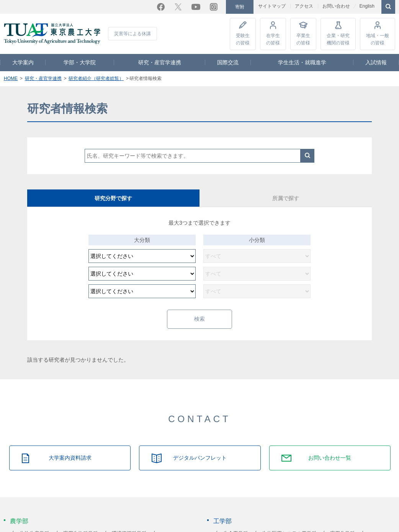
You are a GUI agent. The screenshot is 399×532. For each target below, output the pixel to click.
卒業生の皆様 (303, 38)
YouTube (196, 7)
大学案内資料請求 (70, 449)
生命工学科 (236, 525)
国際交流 (228, 62)
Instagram (214, 7)
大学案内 (23, 62)
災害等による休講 (132, 33)
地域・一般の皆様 (378, 38)
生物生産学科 (34, 525)
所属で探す (286, 198)
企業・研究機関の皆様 (338, 38)
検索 (307, 155)
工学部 (222, 512)
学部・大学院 (80, 62)
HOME (11, 78)
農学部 (19, 512)
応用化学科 (343, 525)
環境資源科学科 (129, 525)
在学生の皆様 (273, 38)
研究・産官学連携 (160, 62)
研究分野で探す (113, 198)
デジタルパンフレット (200, 449)
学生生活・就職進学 (302, 62)
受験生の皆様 (243, 38)
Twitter (178, 7)
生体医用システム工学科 (289, 525)
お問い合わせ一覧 (330, 449)
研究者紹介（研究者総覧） (96, 78)
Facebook (161, 7)
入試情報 (376, 62)
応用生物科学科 (81, 525)
